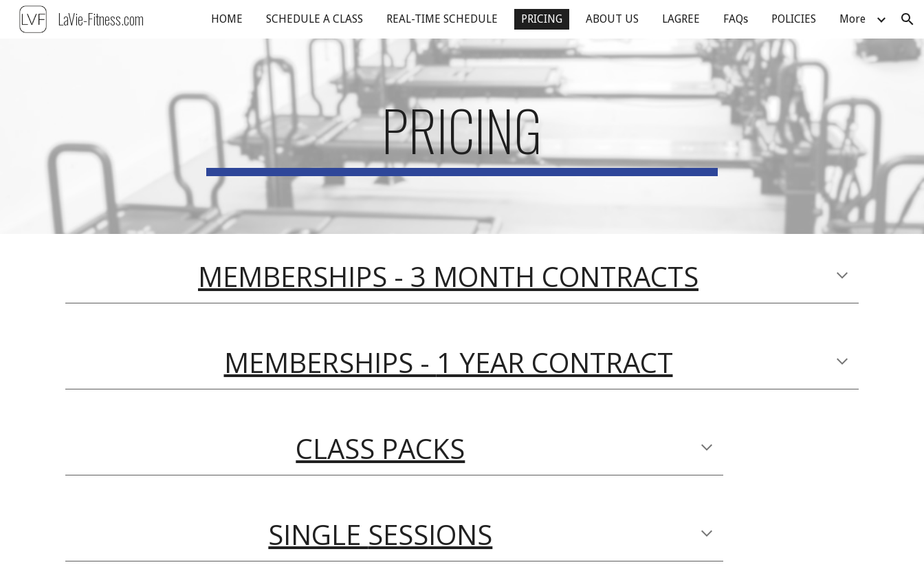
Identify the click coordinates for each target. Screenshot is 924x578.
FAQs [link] (736, 19)
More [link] (852, 19)
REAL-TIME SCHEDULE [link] (442, 19)
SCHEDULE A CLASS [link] (315, 19)
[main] (462, 136)
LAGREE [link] (681, 19)
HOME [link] (227, 19)
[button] (907, 19)
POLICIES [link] (794, 19)
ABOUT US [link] (612, 19)
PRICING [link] (542, 19)
